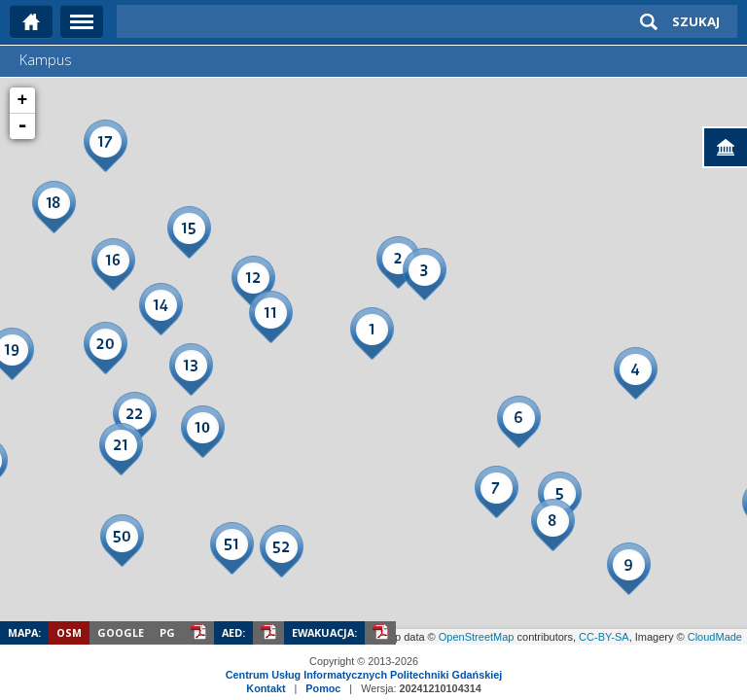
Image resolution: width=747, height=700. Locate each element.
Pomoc (323, 688)
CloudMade (715, 637)
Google (121, 632)
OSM (69, 632)
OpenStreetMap (477, 637)
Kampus (46, 60)
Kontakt (266, 688)
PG (167, 632)
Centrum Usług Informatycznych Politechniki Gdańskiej (364, 675)
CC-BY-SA (604, 637)
